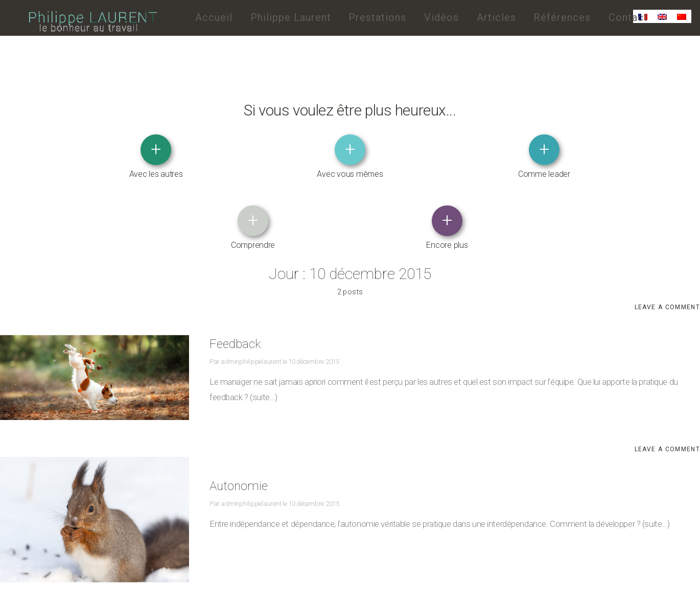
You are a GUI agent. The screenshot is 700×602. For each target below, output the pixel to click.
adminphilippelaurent (250, 292)
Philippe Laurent (291, 17)
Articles (496, 17)
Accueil (214, 17)
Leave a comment (667, 240)
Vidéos (441, 17)
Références (562, 17)
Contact (628, 17)
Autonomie (245, 416)
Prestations (377, 17)
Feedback (241, 274)
